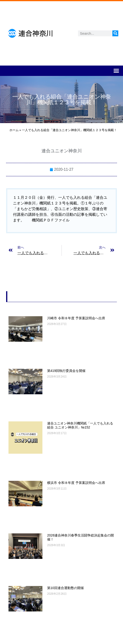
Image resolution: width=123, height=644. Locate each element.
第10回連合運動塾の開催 (66, 588)
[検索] (115, 33)
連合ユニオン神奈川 (62, 151)
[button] (116, 71)
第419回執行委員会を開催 (66, 371)
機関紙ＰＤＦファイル (51, 220)
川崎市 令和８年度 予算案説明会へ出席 (76, 318)
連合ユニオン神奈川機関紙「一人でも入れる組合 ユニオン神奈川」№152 (80, 425)
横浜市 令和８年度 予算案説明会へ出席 (76, 483)
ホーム (14, 130)
